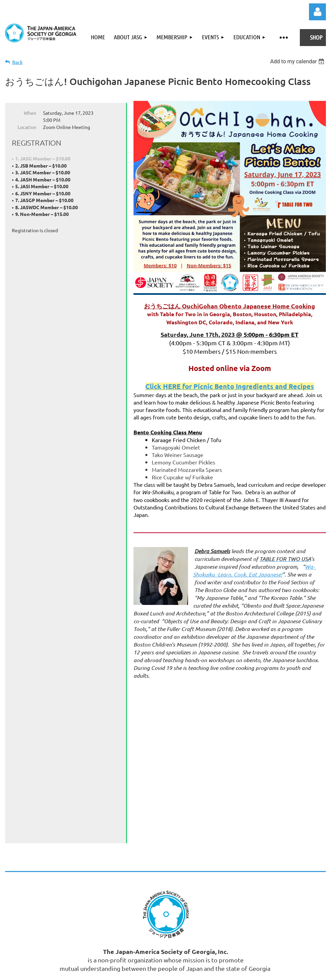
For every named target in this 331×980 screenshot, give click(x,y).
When (30, 113)
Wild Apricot (245, 959)
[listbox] (298, 61)
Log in (317, 12)
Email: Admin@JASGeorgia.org (197, 855)
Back (17, 62)
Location (27, 127)
